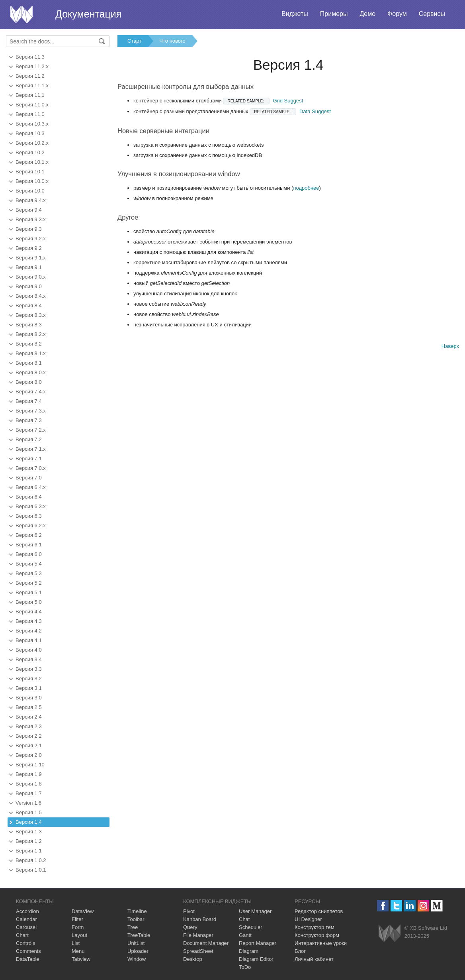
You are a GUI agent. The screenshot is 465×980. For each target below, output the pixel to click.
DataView (83, 911)
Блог (300, 951)
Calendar (26, 919)
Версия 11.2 (30, 76)
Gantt (245, 935)
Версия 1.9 (29, 774)
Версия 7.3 (29, 420)
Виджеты (295, 14)
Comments (28, 951)
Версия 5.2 (29, 583)
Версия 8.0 (29, 382)
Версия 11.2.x (32, 66)
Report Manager (258, 943)
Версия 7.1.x (31, 449)
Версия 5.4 (29, 564)
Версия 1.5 (29, 812)
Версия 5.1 (29, 592)
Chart (22, 935)
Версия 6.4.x (31, 487)
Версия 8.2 (29, 344)
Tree (133, 927)
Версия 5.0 (29, 602)
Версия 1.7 (29, 793)
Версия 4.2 (29, 631)
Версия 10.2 (30, 152)
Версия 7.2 (29, 439)
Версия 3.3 (29, 669)
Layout (79, 935)
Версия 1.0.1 (31, 870)
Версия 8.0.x (31, 372)
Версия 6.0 (29, 554)
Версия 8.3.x (31, 315)
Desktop (193, 959)
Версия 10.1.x (32, 162)
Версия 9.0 (29, 286)
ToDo (245, 967)
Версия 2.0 (29, 755)
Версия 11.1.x (32, 85)
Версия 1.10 (30, 765)
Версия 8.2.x (31, 334)
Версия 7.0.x (31, 468)
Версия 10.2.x (32, 143)
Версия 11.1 (30, 95)
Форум (397, 14)
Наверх (450, 346)
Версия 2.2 (29, 736)
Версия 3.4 (29, 659)
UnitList (136, 943)
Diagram (249, 951)
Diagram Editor (256, 959)
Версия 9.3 (29, 229)
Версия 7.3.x (31, 411)
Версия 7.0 (29, 478)
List (76, 943)
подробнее (306, 188)
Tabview (81, 959)
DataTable (28, 959)
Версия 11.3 (30, 57)
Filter (77, 919)
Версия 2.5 (29, 707)
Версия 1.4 (29, 822)
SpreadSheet (198, 951)
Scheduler (251, 927)
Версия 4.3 (29, 621)
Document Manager (206, 943)
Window (137, 959)
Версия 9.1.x (31, 258)
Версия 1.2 (29, 841)
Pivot (189, 911)
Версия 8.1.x (31, 353)
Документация (88, 14)
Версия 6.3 (29, 516)
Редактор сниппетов (319, 911)
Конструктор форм (317, 935)
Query (190, 927)
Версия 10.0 (30, 191)
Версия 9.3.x (31, 219)
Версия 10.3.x (32, 124)
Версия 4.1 (29, 640)
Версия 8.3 (29, 325)
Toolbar (136, 919)
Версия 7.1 (29, 459)
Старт (134, 41)
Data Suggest (290, 111)
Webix (390, 933)
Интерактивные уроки (321, 943)
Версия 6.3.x (31, 506)
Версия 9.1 (29, 267)
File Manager (198, 935)
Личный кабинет (314, 959)
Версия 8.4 (29, 305)
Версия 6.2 (29, 535)
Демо (367, 14)
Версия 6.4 (29, 497)
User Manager (255, 911)
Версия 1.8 (29, 784)
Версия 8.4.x (31, 296)
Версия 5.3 (29, 573)
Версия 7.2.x (31, 430)
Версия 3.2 (29, 679)
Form (78, 927)
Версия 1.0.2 (31, 860)
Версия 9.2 (29, 248)
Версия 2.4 (29, 717)
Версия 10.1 (30, 172)
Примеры (334, 14)
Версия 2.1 (29, 745)
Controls (25, 943)
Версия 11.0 (30, 114)
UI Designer (308, 919)
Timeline (137, 911)
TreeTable (139, 935)
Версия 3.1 (29, 688)
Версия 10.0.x (32, 181)
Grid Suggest (263, 101)
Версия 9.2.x (31, 239)
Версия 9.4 (29, 210)
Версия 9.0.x (31, 277)
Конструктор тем (315, 927)
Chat (244, 919)
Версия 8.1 (29, 363)
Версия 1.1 (29, 851)
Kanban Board (200, 919)
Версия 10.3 (30, 133)
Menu (78, 951)
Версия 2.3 (29, 726)
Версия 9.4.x (31, 200)
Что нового (172, 41)
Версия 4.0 (29, 650)
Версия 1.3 (29, 832)
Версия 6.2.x (31, 525)
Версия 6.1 (29, 545)
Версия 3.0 (29, 698)
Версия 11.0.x (32, 105)
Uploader (138, 951)
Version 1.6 (28, 803)
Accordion (27, 911)
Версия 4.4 (29, 612)
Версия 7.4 (29, 401)
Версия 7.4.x (31, 392)
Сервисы (432, 14)
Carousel (26, 927)
